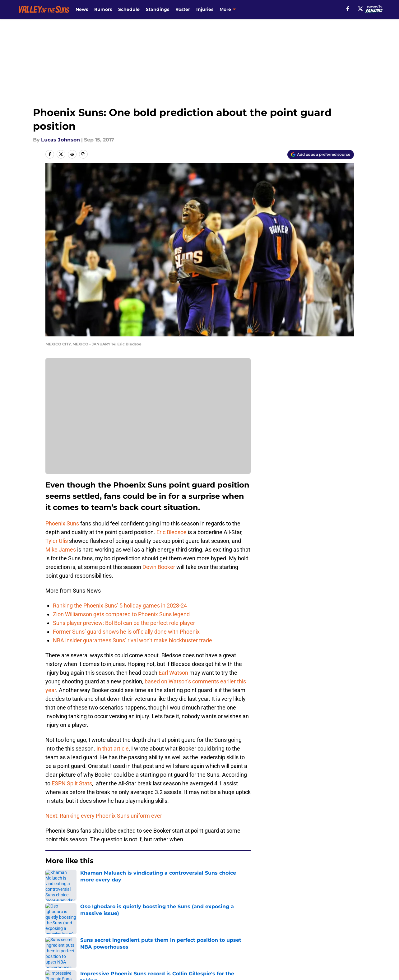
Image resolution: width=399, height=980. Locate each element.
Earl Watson (173, 673)
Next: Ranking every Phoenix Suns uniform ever (104, 816)
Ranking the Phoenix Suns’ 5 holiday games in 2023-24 (120, 606)
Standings (158, 9)
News (82, 9)
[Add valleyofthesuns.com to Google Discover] (321, 155)
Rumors (103, 9)
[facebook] (348, 9)
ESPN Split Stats (72, 783)
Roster (183, 9)
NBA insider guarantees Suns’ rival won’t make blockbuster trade (132, 640)
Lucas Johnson (60, 140)
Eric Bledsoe (172, 532)
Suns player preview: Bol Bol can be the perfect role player (124, 623)
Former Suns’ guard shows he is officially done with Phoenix (126, 632)
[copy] (83, 154)
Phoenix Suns (62, 523)
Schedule (129, 9)
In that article (113, 749)
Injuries (205, 9)
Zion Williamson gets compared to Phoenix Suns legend (121, 614)
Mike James (61, 550)
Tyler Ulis (57, 541)
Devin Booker (159, 567)
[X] (360, 9)
